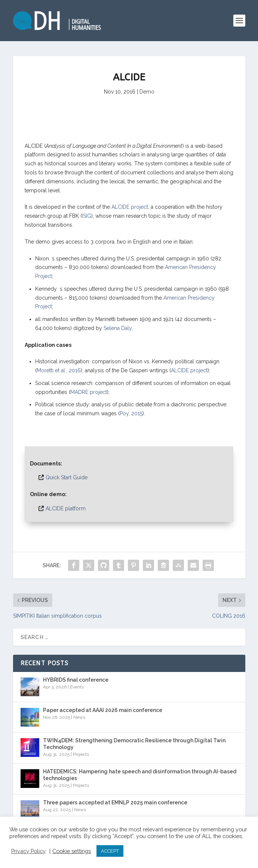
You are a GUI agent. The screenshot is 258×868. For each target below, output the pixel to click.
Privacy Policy (28, 851)
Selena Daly (118, 328)
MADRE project (89, 392)
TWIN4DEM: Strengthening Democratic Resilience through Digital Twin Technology (134, 744)
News (79, 717)
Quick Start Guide (67, 477)
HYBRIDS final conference (76, 680)
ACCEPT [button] (110, 851)
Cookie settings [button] (72, 851)
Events (77, 687)
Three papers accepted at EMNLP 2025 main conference (115, 803)
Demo (147, 92)
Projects (81, 754)
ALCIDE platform (66, 508)
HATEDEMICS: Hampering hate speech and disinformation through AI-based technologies (140, 775)
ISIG (87, 216)
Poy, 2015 (131, 413)
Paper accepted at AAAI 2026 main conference (103, 710)
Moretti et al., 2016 (59, 370)
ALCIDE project (130, 207)
